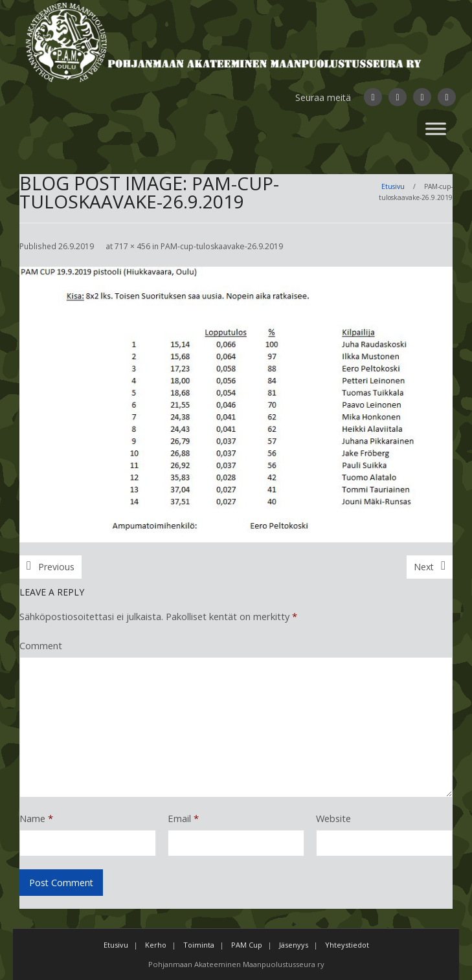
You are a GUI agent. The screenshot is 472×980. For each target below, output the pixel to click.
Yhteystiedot (347, 945)
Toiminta (199, 945)
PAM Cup (247, 945)
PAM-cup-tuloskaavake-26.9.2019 (222, 246)
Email (183, 818)
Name (36, 818)
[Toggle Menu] (436, 128)
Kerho (156, 945)
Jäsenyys (294, 945)
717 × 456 (132, 246)
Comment (41, 645)
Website (333, 818)
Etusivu (393, 186)
